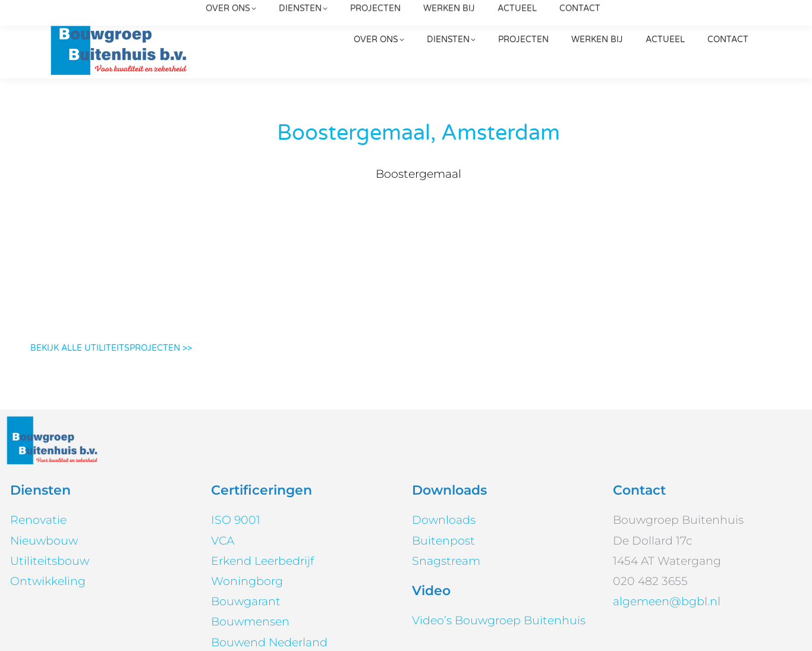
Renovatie (38, 431)
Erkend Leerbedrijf (262, 472)
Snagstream (446, 472)
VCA (223, 452)
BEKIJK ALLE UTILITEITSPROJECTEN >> (111, 260)
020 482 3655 (550, 18)
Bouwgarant (246, 513)
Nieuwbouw (44, 452)
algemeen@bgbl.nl (281, 18)
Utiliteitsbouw (50, 472)
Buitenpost (443, 452)
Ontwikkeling (48, 493)
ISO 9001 (236, 431)
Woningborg (247, 493)
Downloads (444, 431)
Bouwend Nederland (269, 553)
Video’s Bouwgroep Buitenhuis (499, 532)
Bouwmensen (250, 533)
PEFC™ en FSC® (257, 573)
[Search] (680, 18)
